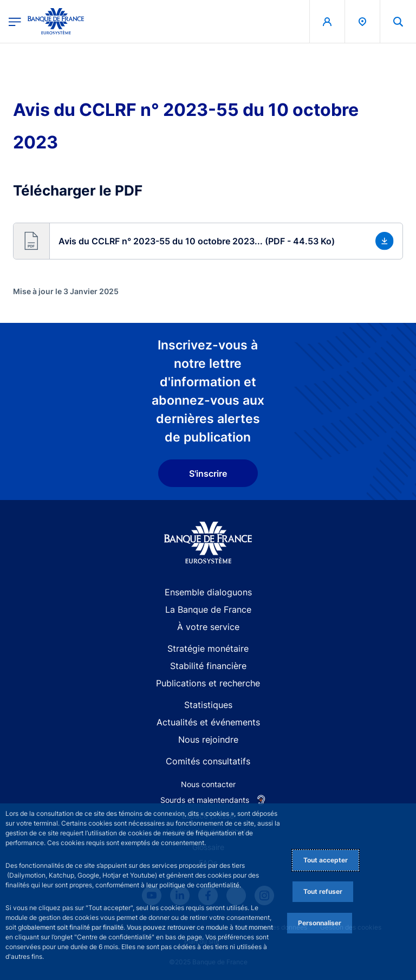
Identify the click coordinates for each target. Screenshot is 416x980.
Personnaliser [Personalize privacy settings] (320, 923)
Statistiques (208, 705)
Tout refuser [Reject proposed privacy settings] (323, 891)
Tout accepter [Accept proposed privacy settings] (326, 860)
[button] (208, 241)
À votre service (208, 627)
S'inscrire (208, 473)
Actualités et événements (208, 722)
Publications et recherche (208, 683)
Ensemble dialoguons (208, 592)
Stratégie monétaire (208, 648)
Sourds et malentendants (205, 800)
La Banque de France (208, 609)
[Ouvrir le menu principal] (15, 21)
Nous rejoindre (208, 739)
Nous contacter (208, 784)
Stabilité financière (208, 666)
